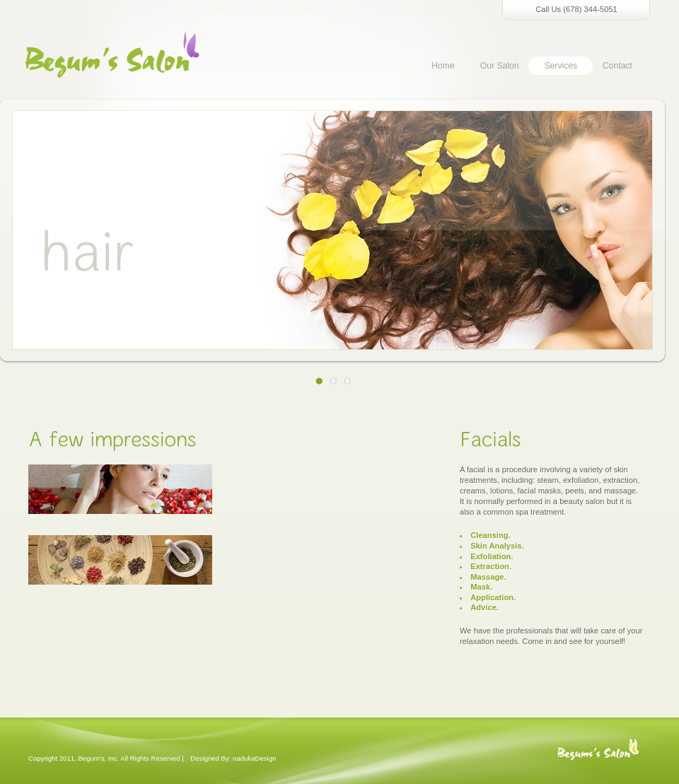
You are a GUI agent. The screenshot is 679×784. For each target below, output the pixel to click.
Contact (617, 66)
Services (561, 66)
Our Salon (500, 66)
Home (443, 66)
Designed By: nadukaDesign (233, 758)
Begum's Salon (598, 756)
